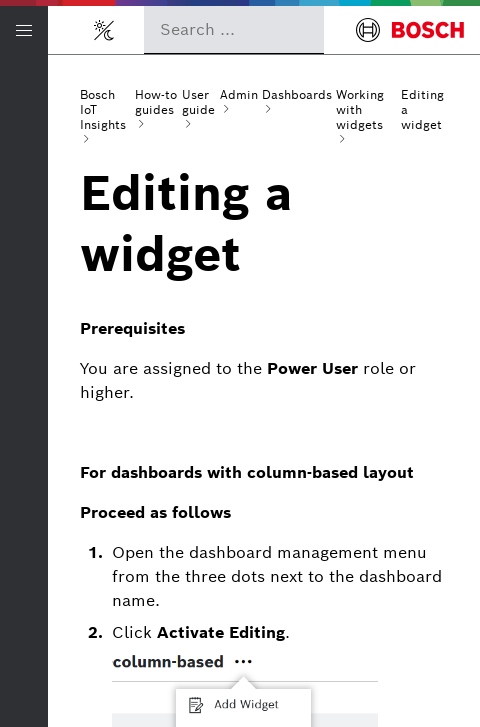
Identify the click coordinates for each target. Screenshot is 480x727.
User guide (198, 102)
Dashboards (297, 94)
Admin (239, 94)
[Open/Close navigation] (24, 30)
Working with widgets (360, 109)
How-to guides (156, 102)
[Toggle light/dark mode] (104, 30)
